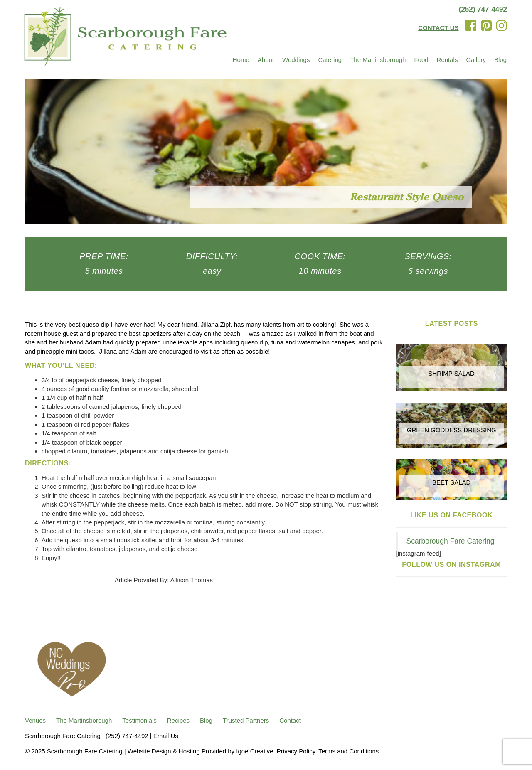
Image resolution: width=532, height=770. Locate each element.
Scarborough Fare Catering (451, 541)
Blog (500, 60)
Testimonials (139, 720)
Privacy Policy (296, 751)
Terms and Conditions (349, 751)
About (266, 60)
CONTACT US (438, 28)
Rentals (447, 60)
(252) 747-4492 (483, 9)
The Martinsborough (378, 60)
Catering (330, 60)
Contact (290, 720)
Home (241, 60)
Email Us (166, 736)
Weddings (296, 60)
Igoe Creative (255, 751)
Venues (35, 720)
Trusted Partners (246, 720)
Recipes (178, 720)
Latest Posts (452, 323)
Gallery (476, 60)
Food (421, 60)
